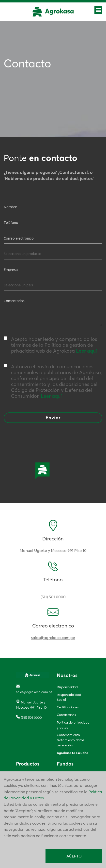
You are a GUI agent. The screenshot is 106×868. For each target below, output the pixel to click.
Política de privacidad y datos (73, 725)
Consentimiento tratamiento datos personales (71, 740)
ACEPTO (74, 856)
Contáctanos (66, 715)
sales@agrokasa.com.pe (53, 638)
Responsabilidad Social (69, 697)
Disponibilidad (67, 687)
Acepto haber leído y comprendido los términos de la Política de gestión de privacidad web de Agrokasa (50, 345)
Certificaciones (68, 707)
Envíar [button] (53, 418)
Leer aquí (86, 351)
